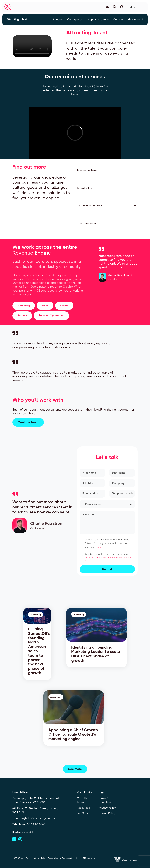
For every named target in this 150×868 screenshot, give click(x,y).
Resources (83, 808)
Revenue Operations (51, 316)
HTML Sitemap (88, 858)
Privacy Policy (114, 558)
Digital (64, 306)
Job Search (84, 813)
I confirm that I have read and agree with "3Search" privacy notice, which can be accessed (107, 543)
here (99, 547)
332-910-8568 (36, 824)
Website (126, 860)
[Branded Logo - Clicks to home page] (8, 7)
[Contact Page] (107, 7)
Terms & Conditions (95, 558)
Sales (45, 306)
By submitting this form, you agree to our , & (108, 558)
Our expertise (76, 19)
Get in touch (136, 19)
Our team (119, 19)
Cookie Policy (107, 813)
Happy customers (99, 19)
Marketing (24, 306)
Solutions (58, 19)
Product (22, 316)
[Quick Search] (115, 7)
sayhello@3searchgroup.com (39, 818)
